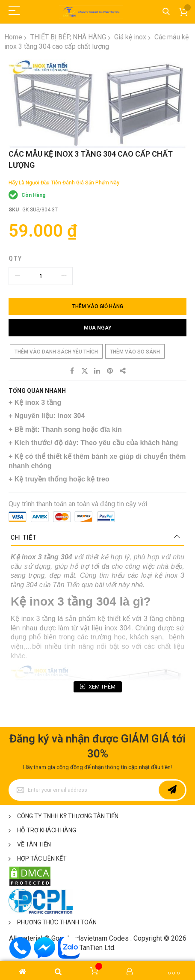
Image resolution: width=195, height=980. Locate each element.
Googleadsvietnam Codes (90, 938)
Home (13, 37)
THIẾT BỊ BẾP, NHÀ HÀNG (68, 37)
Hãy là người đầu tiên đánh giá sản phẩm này (64, 183)
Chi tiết (24, 538)
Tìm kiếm (166, 12)
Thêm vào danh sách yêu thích (56, 352)
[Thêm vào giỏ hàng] (97, 306)
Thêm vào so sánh (135, 352)
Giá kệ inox (130, 37)
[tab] (97, 538)
